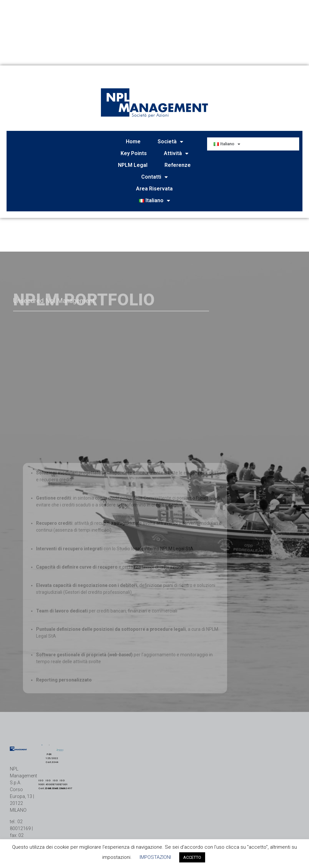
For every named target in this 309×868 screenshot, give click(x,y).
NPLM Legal (133, 165)
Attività (176, 153)
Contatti (154, 177)
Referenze (178, 165)
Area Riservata (154, 189)
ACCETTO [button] (192, 857)
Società (170, 142)
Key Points (134, 153)
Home (133, 142)
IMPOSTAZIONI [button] (155, 857)
